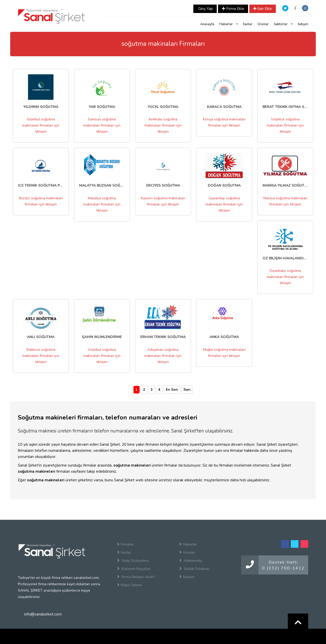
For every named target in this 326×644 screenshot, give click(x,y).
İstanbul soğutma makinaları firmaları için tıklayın (41, 125)
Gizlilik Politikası (194, 569)
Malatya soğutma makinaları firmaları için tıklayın (102, 204)
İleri (187, 390)
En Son (172, 390)
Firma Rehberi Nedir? (136, 577)
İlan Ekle (263, 9)
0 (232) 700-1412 (283, 568)
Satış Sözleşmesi (133, 561)
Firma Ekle (233, 9)
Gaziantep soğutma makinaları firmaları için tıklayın (224, 204)
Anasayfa (207, 24)
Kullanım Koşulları (134, 569)
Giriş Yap (205, 9)
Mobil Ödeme (130, 585)
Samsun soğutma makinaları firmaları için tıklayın (102, 125)
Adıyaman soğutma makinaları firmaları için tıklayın (163, 356)
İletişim (303, 24)
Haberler (229, 24)
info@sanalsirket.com (43, 614)
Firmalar (125, 544)
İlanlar (248, 24)
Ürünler (263, 24)
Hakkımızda (191, 561)
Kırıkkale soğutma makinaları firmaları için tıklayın (163, 125)
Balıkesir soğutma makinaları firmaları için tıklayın (41, 356)
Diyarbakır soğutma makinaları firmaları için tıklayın (285, 277)
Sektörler (283, 24)
